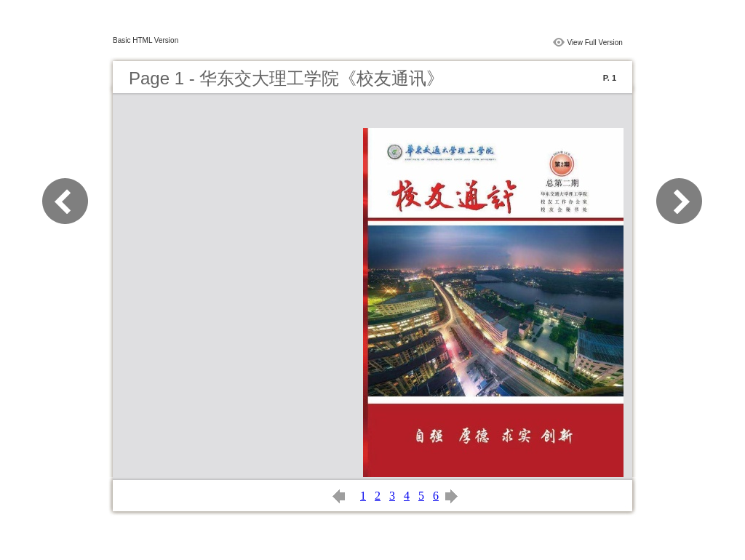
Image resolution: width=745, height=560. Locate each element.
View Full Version (595, 43)
